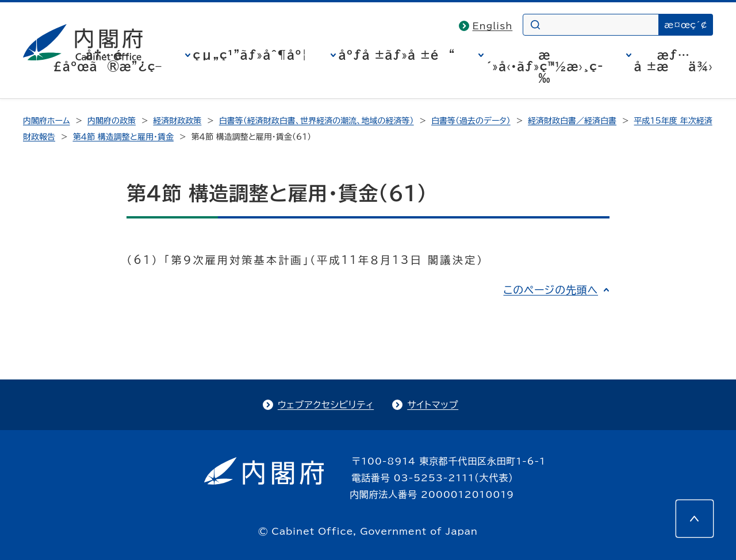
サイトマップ (433, 405)
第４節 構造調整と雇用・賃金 (123, 137)
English (493, 26)
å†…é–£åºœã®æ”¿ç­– (108, 60)
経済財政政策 (177, 121)
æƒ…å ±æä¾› (674, 60)
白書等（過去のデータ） (471, 121)
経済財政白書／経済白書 (572, 121)
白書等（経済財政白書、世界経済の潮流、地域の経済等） (317, 121)
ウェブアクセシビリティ (326, 405)
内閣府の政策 (112, 121)
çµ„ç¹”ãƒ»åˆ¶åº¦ (250, 55)
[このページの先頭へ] (695, 519)
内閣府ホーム (46, 121)
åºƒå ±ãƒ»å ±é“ (397, 55)
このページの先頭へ (551, 290)
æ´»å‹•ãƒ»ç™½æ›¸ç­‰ (545, 66)
